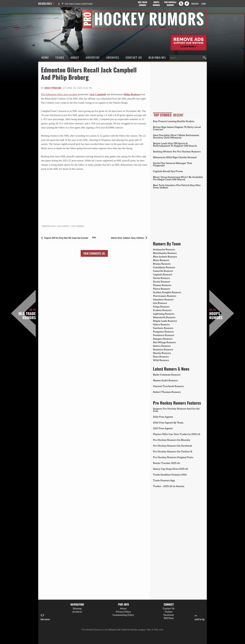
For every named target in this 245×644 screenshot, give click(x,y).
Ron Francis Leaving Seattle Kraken (79, 4)
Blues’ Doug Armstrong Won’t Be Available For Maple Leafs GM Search (178, 178)
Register (195, 4)
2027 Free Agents (163, 428)
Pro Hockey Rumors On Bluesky (172, 440)
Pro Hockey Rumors (50, 12)
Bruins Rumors (162, 264)
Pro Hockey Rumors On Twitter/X (173, 451)
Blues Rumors (161, 260)
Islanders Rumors (163, 299)
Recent (178, 115)
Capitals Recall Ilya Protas (168, 171)
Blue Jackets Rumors (165, 257)
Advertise (93, 57)
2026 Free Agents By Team (168, 423)
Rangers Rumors (163, 339)
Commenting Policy (123, 615)
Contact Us (134, 57)
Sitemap (77, 609)
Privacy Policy (123, 612)
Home (45, 57)
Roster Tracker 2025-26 (166, 463)
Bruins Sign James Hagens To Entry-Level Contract (177, 128)
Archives (113, 57)
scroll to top (200, 617)
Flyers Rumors (161, 289)
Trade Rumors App (164, 480)
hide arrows (45, 617)
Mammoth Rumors (164, 317)
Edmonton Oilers (49, 226)
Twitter (169, 612)
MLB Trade (142, 4)
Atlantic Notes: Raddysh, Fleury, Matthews (128, 238)
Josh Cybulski (53, 88)
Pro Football (170, 4)
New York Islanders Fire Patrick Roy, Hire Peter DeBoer (177, 186)
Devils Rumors (161, 278)
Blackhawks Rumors (165, 253)
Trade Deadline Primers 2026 (170, 475)
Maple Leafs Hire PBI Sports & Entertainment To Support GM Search (175, 145)
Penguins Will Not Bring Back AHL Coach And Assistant (66, 238)
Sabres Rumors (162, 346)
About (75, 57)
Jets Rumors (160, 303)
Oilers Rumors (161, 324)
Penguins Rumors (163, 332)
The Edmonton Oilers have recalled (59, 94)
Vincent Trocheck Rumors (168, 386)
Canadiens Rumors (164, 267)
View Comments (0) (94, 253)
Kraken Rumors (162, 310)
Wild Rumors (161, 360)
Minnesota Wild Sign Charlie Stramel (175, 157)
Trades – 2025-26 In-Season (169, 486)
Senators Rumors (163, 349)
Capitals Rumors (163, 274)
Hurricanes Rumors (165, 296)
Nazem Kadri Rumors (165, 380)
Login (203, 4)
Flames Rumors (162, 285)
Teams (60, 57)
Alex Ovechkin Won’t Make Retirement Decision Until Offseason (176, 136)
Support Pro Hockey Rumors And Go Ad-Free (177, 410)
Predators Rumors (164, 335)
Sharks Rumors (162, 353)
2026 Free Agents (163, 417)
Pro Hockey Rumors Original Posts (173, 457)
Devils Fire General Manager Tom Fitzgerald (173, 164)
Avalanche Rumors (164, 249)
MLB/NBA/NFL (157, 57)
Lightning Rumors (164, 314)
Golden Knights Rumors (167, 292)
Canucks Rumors (163, 271)
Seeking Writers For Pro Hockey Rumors (177, 152)
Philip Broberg (132, 94)
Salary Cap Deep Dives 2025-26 (171, 469)
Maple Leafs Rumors (165, 321)
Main (94, 237)
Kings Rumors (161, 307)
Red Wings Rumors (164, 342)
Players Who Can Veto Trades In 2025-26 (177, 434)
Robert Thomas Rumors (167, 392)
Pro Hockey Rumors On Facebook (173, 446)
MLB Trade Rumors (27, 314)
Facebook (169, 615)
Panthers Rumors (163, 328)
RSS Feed (169, 618)
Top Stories (163, 115)
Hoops (156, 4)
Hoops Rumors (216, 314)
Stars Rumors (161, 357)
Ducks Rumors (162, 282)
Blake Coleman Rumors (167, 375)
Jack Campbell (97, 94)
